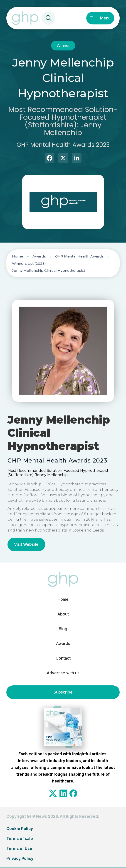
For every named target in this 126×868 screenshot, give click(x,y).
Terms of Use (19, 849)
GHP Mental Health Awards (79, 256)
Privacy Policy (20, 858)
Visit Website (26, 544)
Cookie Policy (20, 829)
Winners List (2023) (29, 263)
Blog (63, 629)
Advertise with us (63, 673)
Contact (63, 658)
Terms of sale (20, 839)
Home (18, 256)
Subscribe (63, 692)
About (63, 614)
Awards (39, 256)
